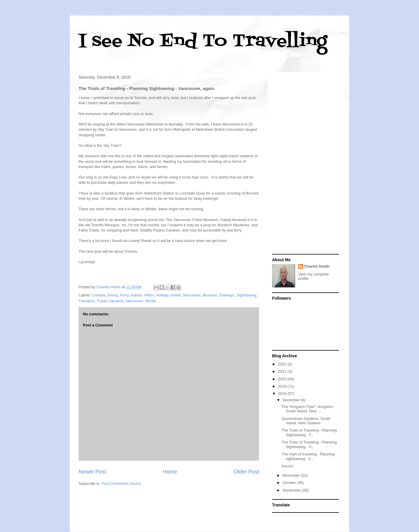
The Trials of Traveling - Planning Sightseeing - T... (309, 433)
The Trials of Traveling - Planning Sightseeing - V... (309, 444)
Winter (151, 301)
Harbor (136, 295)
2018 (283, 394)
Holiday (162, 295)
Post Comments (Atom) (121, 484)
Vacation (116, 301)
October (290, 483)
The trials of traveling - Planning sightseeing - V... (308, 456)
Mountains (192, 295)
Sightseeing (246, 295)
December (292, 400)
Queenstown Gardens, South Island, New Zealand (306, 421)
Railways (227, 295)
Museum (210, 295)
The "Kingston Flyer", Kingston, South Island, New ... (308, 409)
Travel (102, 301)
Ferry (124, 295)
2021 (283, 371)
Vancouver (134, 301)
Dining (112, 295)
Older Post (246, 472)
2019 (283, 386)
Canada (99, 295)
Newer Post (92, 472)
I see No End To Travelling (203, 41)
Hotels (176, 295)
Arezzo (287, 466)
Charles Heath (317, 266)
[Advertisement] (306, 164)
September (292, 490)
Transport (87, 301)
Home (170, 472)
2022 (283, 364)
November (292, 475)
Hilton (149, 295)
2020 (283, 379)
